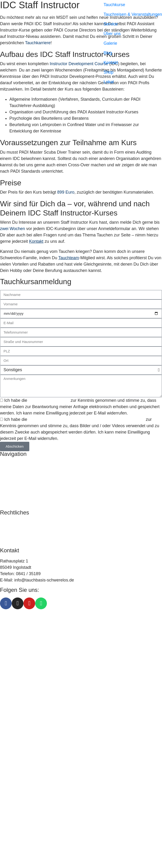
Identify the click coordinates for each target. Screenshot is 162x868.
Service (111, 24)
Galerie (110, 43)
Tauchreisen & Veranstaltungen (133, 14)
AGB (4, 536)
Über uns (112, 34)
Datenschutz (12, 530)
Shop (109, 72)
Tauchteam (69, 258)
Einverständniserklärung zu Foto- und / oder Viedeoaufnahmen (87, 419)
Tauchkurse (114, 5)
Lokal (109, 82)
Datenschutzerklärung (49, 400)
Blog (108, 53)
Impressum (10, 523)
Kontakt (111, 63)
